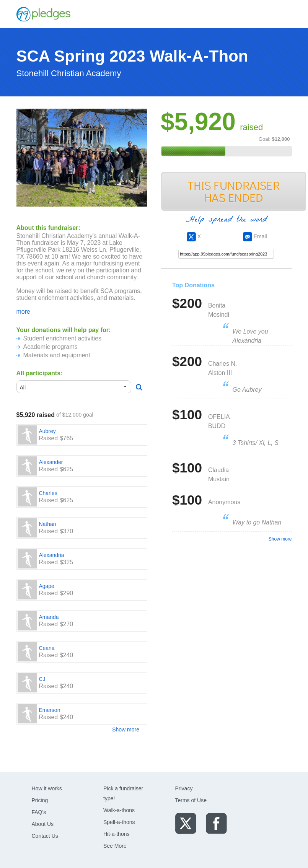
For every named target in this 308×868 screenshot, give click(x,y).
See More (115, 846)
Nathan (47, 524)
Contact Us (45, 836)
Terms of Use (191, 800)
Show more (126, 730)
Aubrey (47, 431)
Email (255, 236)
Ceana (46, 648)
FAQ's (39, 812)
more (23, 312)
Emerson (49, 710)
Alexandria (51, 555)
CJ (42, 679)
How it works (47, 788)
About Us (43, 824)
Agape (46, 586)
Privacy (184, 788)
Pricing (40, 800)
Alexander (51, 462)
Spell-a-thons (119, 822)
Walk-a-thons (119, 810)
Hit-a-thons (116, 834)
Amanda (49, 617)
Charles (48, 493)
